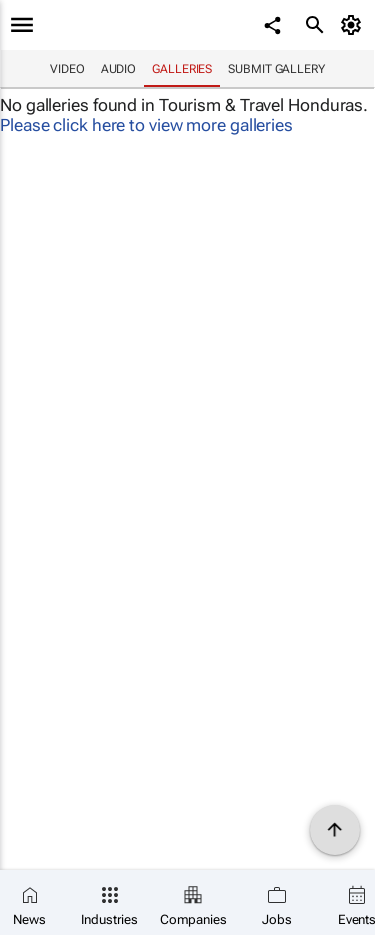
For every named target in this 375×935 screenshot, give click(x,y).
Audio (119, 69)
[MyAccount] (354, 25)
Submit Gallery (276, 69)
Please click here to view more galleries (146, 125)
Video (67, 69)
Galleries (182, 69)
